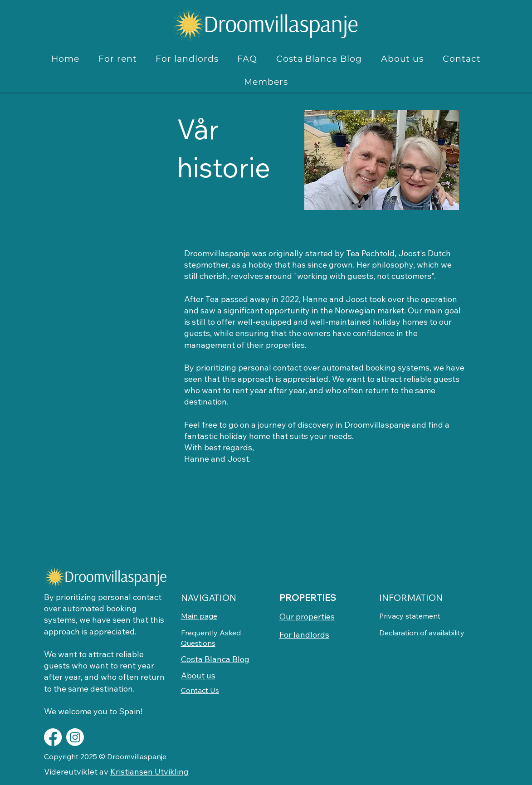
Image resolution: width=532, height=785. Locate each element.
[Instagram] (75, 737)
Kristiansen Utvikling (149, 772)
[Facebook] (53, 737)
